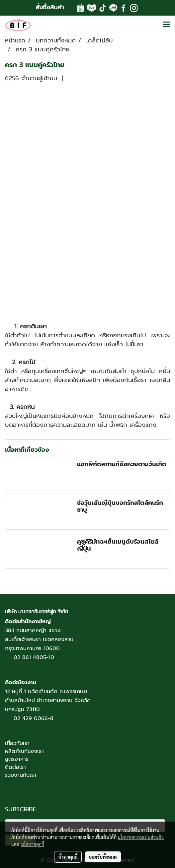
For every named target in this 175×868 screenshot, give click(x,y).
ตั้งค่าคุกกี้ (68, 857)
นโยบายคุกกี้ (33, 844)
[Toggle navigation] (166, 25)
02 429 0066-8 (34, 718)
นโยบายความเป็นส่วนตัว (141, 837)
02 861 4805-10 (34, 657)
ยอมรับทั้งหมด (103, 857)
